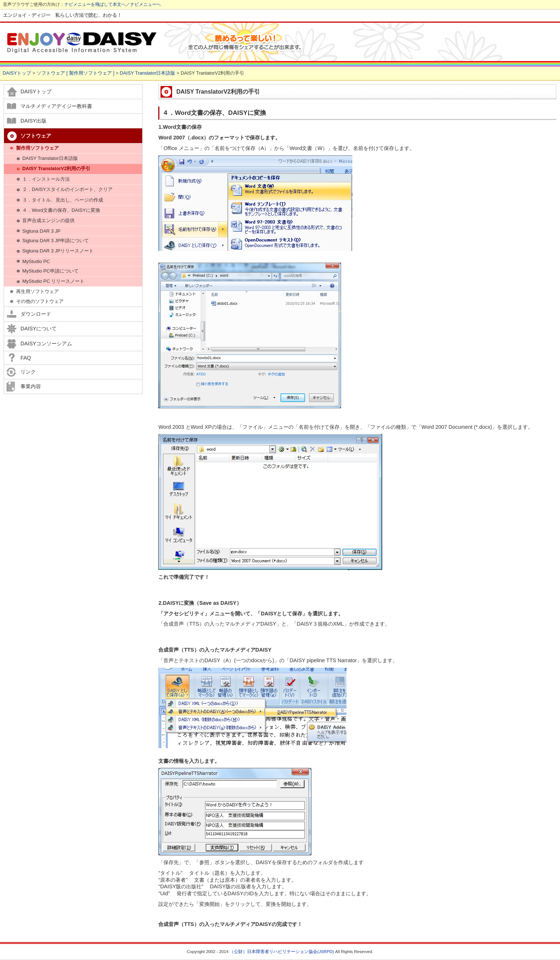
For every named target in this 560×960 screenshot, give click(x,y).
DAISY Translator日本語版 (148, 73)
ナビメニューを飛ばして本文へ (95, 4)
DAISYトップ (17, 73)
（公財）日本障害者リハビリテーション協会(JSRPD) (282, 952)
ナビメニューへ (145, 4)
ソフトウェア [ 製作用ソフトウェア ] (75, 73)
